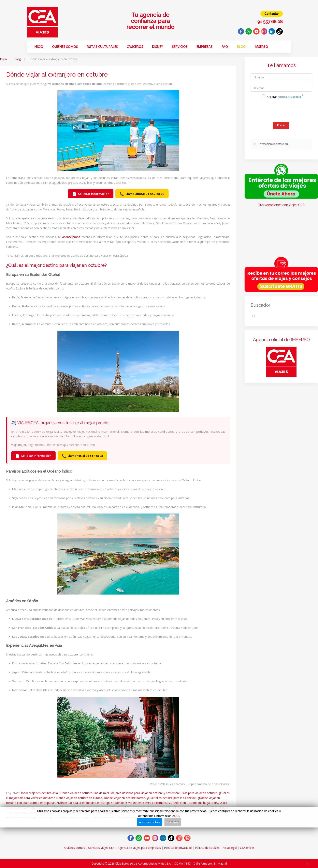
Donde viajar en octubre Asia (39, 793)
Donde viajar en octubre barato (125, 798)
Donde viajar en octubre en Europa (79, 798)
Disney (158, 47)
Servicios (180, 47)
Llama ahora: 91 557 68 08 (142, 194)
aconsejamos (71, 237)
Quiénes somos (65, 47)
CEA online (247, 848)
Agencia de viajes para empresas (139, 848)
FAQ (225, 47)
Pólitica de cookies (207, 848)
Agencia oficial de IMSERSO (281, 340)
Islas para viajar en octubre (199, 793)
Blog (241, 47)
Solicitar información (91, 194)
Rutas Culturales (102, 47)
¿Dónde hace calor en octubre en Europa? (84, 803)
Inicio (38, 47)
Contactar (272, 14)
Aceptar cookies (150, 822)
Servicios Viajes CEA (101, 848)
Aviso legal (230, 848)
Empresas (205, 47)
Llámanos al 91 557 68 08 (82, 456)
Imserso (261, 47)
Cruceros (135, 47)
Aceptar (284, 97)
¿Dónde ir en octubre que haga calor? (194, 803)
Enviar (281, 125)
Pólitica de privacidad (178, 848)
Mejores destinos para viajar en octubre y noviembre (145, 793)
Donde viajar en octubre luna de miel (84, 793)
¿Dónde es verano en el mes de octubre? (140, 803)
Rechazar (173, 822)
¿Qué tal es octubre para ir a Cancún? (171, 798)
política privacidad (289, 97)
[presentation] (281, 111)
